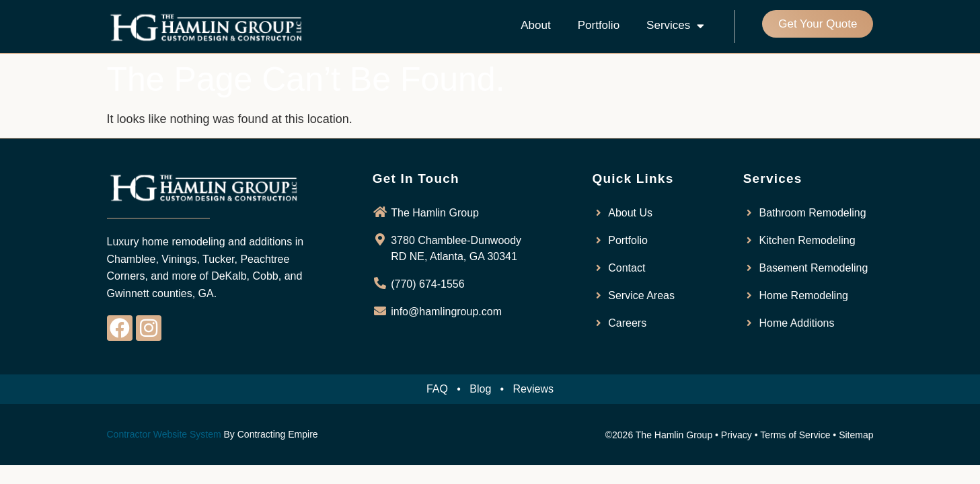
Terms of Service (795, 435)
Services (675, 26)
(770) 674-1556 (427, 284)
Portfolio (599, 25)
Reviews (533, 389)
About (535, 25)
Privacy (737, 435)
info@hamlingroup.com (446, 312)
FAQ (437, 389)
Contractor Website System (164, 434)
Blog (480, 389)
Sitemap (856, 435)
